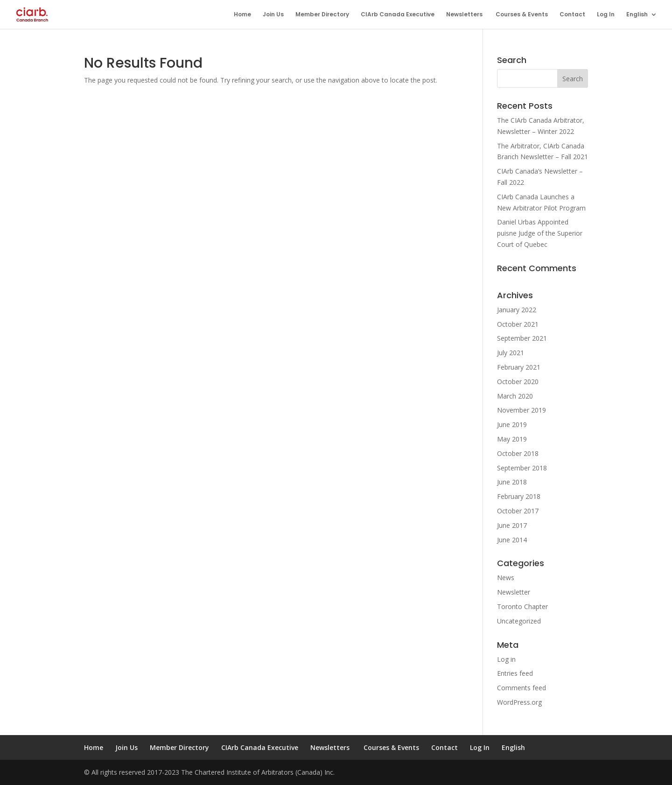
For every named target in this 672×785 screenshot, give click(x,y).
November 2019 (521, 410)
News (506, 578)
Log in (506, 659)
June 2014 (512, 540)
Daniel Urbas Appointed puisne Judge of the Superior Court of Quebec (540, 233)
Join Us (273, 15)
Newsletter (514, 592)
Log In (606, 15)
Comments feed (521, 688)
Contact (572, 15)
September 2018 (522, 468)
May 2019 (512, 439)
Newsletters (465, 15)
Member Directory (322, 15)
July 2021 (511, 353)
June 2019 (512, 424)
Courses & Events (522, 15)
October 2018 (518, 453)
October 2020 (518, 382)
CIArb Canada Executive (398, 15)
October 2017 (518, 511)
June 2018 (512, 482)
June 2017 (512, 525)
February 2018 (519, 496)
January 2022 (517, 310)
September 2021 (522, 338)
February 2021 (519, 367)
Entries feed (515, 673)
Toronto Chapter (522, 606)
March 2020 (515, 396)
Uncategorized (519, 621)
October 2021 (518, 324)
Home (242, 15)
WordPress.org (519, 702)
